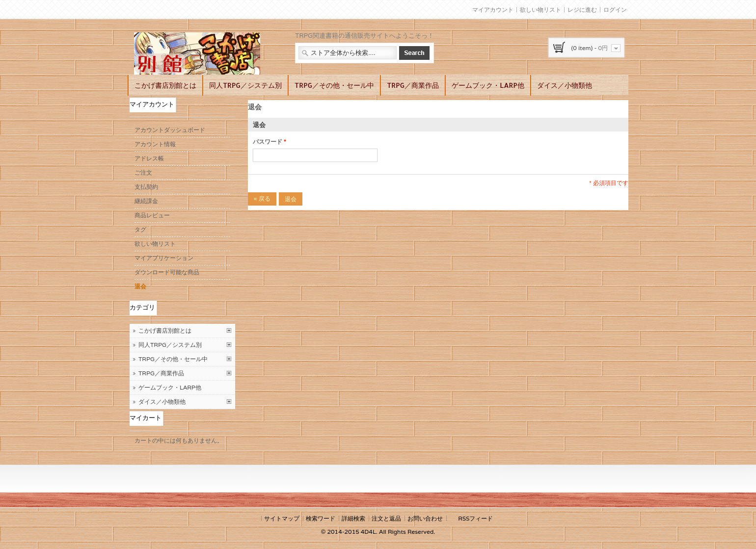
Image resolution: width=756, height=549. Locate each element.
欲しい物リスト (540, 10)
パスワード (268, 142)
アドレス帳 (149, 158)
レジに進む (582, 10)
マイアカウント (493, 10)
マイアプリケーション (164, 258)
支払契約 (146, 187)
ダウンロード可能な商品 (167, 272)
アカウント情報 (155, 144)
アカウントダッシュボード (170, 130)
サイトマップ (282, 518)
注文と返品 (386, 518)
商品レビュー (152, 215)
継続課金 (146, 201)
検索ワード (321, 518)
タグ (140, 229)
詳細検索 (353, 518)
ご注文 (143, 172)
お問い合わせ (425, 518)
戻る (262, 199)
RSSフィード (475, 518)
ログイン (615, 10)
